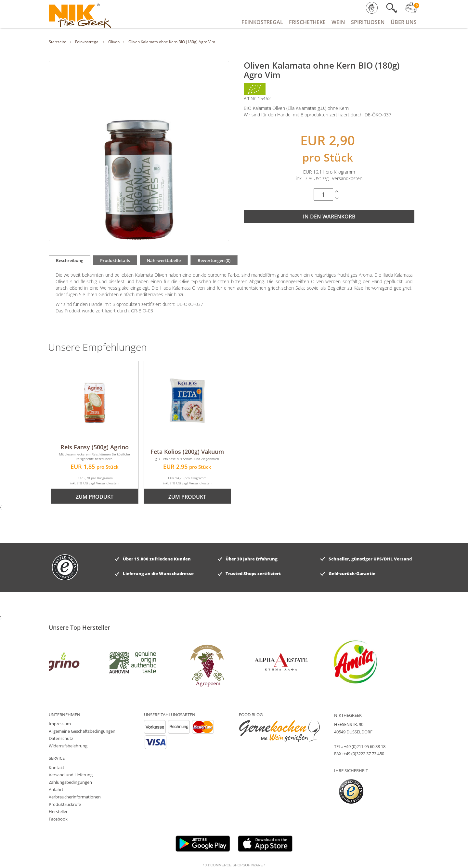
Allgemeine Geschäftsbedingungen (82, 731)
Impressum (60, 724)
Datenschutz (61, 738)
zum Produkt (95, 497)
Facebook (58, 819)
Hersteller (58, 811)
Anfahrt (56, 789)
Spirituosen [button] (368, 22)
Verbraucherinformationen (75, 797)
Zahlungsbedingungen (70, 782)
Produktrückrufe (65, 804)
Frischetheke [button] (307, 22)
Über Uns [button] (404, 22)
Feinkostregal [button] (262, 22)
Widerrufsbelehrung (68, 746)
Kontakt (57, 768)
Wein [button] (338, 22)
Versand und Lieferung (71, 775)
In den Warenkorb (329, 217)
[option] (70, 662)
